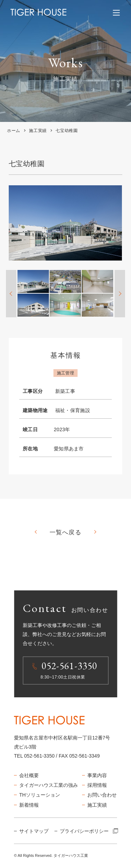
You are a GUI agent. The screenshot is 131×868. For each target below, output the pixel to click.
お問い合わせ (102, 795)
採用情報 (97, 785)
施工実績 (38, 131)
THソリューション (40, 795)
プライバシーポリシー (89, 831)
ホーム (14, 131)
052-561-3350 (39, 756)
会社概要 (29, 775)
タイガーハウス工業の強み (49, 785)
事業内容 (97, 775)
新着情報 (29, 805)
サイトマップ (34, 831)
